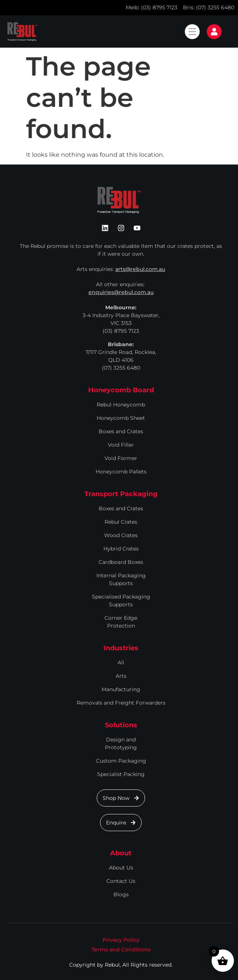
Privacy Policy (121, 940)
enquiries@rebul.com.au (121, 292)
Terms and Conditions (121, 949)
